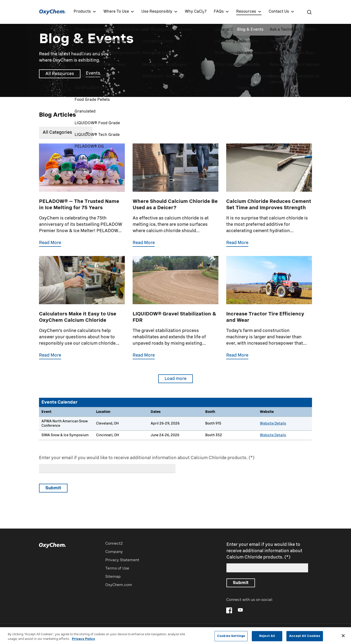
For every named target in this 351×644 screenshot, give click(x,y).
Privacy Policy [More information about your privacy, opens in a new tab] (83, 641)
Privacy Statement (122, 560)
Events (93, 73)
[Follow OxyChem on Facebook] (229, 610)
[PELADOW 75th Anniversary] (82, 200)
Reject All (267, 638)
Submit (53, 488)
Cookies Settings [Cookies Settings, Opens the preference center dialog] (231, 638)
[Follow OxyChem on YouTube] (240, 610)
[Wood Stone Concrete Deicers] (175, 200)
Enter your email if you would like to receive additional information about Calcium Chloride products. (143, 458)
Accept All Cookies (305, 638)
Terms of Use (117, 568)
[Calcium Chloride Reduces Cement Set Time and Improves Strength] (269, 200)
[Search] (309, 12)
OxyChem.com (119, 585)
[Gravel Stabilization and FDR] (175, 312)
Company (114, 552)
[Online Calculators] (82, 312)
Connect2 (114, 544)
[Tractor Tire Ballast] (269, 312)
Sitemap (113, 577)
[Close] (343, 637)
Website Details (273, 424)
